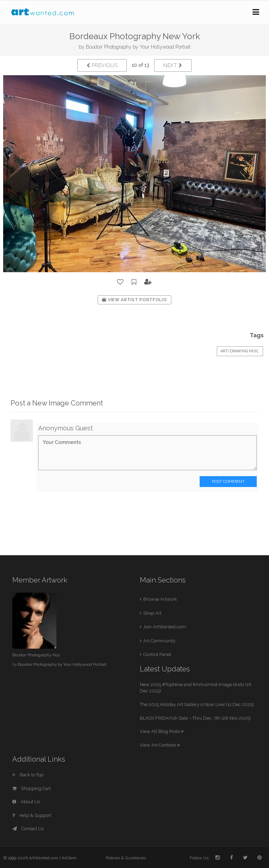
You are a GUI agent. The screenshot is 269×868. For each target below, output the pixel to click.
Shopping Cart (32, 788)
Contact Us (28, 829)
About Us (26, 802)
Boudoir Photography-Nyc (36, 655)
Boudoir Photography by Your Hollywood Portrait (138, 47)
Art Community (159, 641)
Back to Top (28, 775)
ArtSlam (69, 858)
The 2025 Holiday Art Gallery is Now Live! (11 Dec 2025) (197, 704)
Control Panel (157, 654)
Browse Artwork (160, 599)
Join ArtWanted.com (165, 627)
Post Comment (228, 481)
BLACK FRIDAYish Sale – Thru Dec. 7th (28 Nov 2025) (195, 718)
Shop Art (152, 613)
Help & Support (32, 815)
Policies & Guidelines (126, 858)
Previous (102, 65)
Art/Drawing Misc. (240, 351)
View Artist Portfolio (134, 300)
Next (173, 65)
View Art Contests (160, 745)
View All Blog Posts (162, 731)
